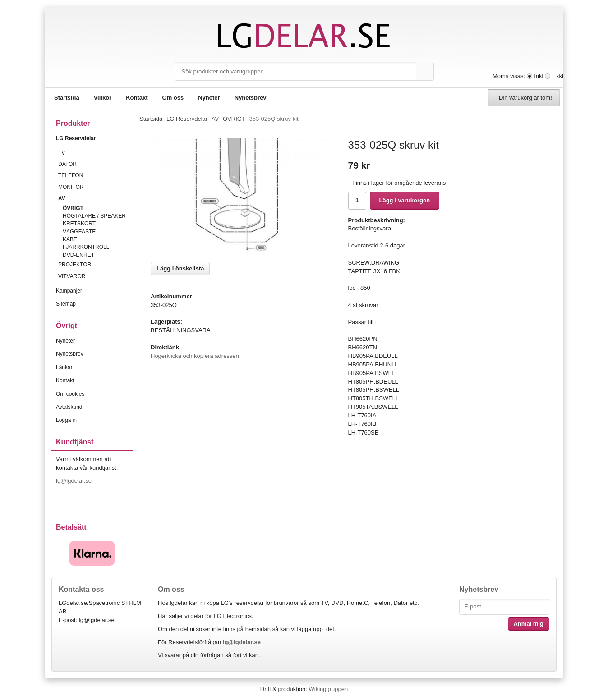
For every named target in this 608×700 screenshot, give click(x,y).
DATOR (95, 164)
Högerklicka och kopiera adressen (195, 356)
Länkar (64, 367)
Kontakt (137, 98)
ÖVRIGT (73, 208)
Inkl (539, 76)
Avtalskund (69, 407)
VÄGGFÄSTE (79, 232)
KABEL (71, 239)
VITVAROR (95, 276)
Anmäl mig (529, 624)
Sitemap (66, 304)
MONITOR (95, 187)
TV (95, 153)
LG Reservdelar (94, 138)
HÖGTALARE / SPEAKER (94, 216)
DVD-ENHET (78, 255)
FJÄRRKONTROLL (86, 247)
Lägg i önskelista (180, 268)
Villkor (103, 98)
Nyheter (209, 98)
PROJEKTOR (95, 265)
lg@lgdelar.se (75, 481)
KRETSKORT (79, 224)
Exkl (558, 76)
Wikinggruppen (328, 689)
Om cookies (70, 394)
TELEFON (95, 175)
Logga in (66, 420)
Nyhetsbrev (251, 98)
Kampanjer (69, 291)
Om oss (173, 98)
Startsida (67, 98)
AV (95, 198)
